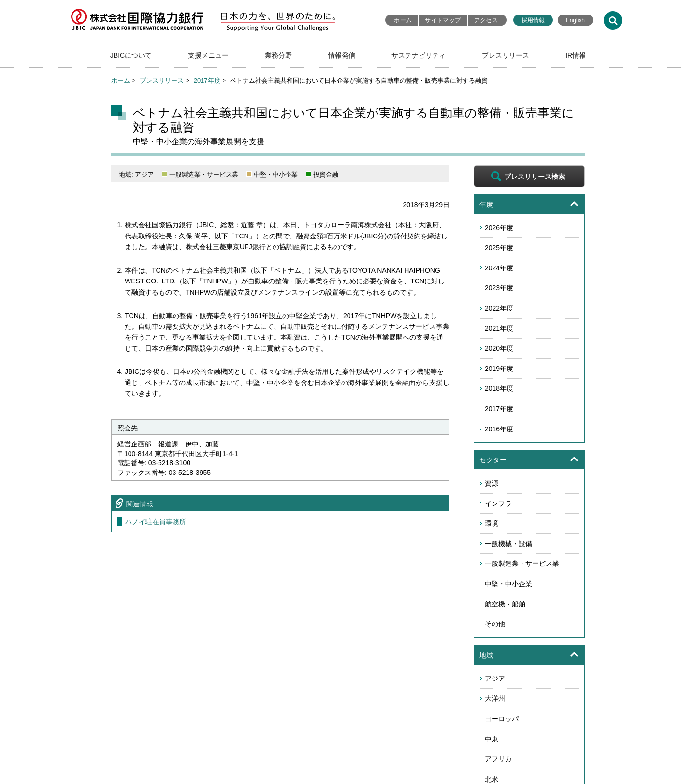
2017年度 (207, 81)
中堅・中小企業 (508, 584)
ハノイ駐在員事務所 (156, 522)
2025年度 (499, 248)
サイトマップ (443, 20)
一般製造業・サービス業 (522, 563)
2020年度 (499, 348)
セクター (493, 460)
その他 (495, 624)
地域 (486, 655)
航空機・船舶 (505, 604)
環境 (492, 523)
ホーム (403, 20)
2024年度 (499, 268)
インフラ (498, 503)
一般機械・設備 (508, 544)
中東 (492, 739)
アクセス (486, 20)
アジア (495, 679)
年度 (486, 205)
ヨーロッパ (502, 719)
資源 (492, 483)
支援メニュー (208, 55)
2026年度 (499, 228)
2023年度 (499, 288)
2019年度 (499, 369)
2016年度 (499, 429)
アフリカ (498, 759)
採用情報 (533, 20)
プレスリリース (506, 55)
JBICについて (131, 55)
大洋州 (495, 698)
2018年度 (499, 388)
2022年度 (499, 308)
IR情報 (576, 55)
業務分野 (278, 55)
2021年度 (499, 328)
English (575, 20)
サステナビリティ (419, 55)
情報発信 (342, 55)
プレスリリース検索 (535, 177)
